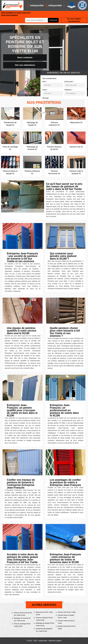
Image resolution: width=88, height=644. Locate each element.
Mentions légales (55, 641)
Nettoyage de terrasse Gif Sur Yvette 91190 (22, 619)
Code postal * (69, 82)
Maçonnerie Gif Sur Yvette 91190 (44, 613)
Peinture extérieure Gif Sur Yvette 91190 (44, 619)
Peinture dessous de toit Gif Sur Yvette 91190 (23, 614)
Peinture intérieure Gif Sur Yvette (66, 622)
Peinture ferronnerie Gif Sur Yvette (67, 627)
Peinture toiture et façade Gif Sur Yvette (66, 616)
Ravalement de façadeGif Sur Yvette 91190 (44, 630)
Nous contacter (25, 57)
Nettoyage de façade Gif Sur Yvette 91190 (45, 624)
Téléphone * (68, 90)
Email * (45, 90)
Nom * (45, 82)
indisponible (35, 5)
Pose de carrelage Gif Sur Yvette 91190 (22, 625)
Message (46, 98)
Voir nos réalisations (25, 65)
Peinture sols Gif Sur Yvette (67, 612)
